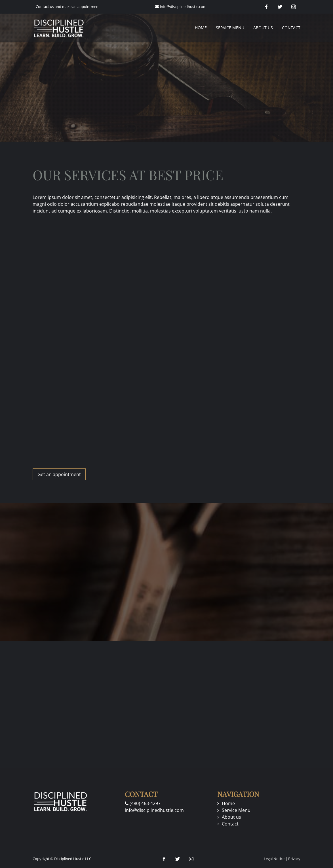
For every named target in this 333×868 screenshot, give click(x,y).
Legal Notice (274, 859)
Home (201, 28)
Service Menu (230, 28)
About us (263, 28)
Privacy (294, 859)
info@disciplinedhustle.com (183, 7)
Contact (291, 28)
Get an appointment (59, 474)
